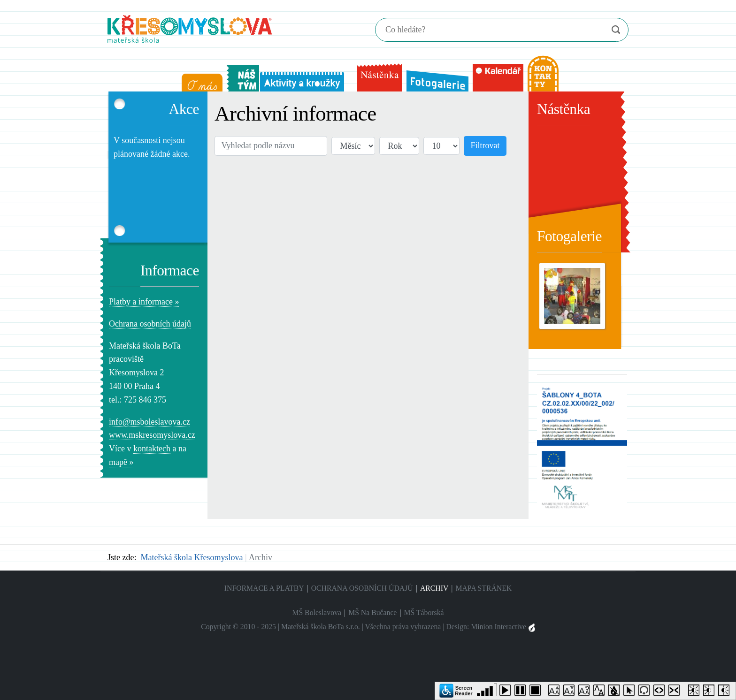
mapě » (121, 462)
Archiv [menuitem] (434, 588)
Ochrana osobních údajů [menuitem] (362, 588)
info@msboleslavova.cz (149, 422)
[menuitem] (200, 80)
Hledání (376, 21)
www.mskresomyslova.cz (152, 435)
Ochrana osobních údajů (150, 324)
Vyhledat (616, 30)
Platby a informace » (144, 302)
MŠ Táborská (424, 612)
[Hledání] (487, 30)
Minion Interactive (503, 627)
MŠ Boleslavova (317, 612)
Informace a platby (264, 588)
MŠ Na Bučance (372, 612)
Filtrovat (485, 145)
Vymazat (597, 30)
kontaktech (152, 449)
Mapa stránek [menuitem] (483, 588)
